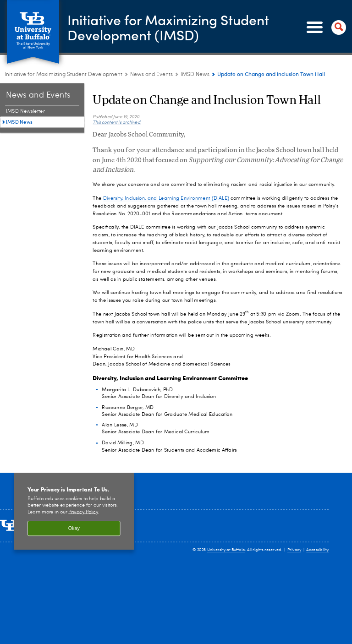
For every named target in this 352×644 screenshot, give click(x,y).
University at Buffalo (226, 550)
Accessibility (318, 550)
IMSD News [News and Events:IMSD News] (195, 75)
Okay (74, 529)
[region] (74, 511)
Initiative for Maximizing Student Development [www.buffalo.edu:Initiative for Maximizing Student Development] (63, 75)
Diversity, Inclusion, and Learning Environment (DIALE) (166, 198)
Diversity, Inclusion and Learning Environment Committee (170, 377)
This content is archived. (117, 122)
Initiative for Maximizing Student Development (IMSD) (168, 27)
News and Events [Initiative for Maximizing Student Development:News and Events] (151, 75)
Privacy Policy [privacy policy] (83, 512)
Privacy (294, 550)
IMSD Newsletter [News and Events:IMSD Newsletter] (25, 112)
